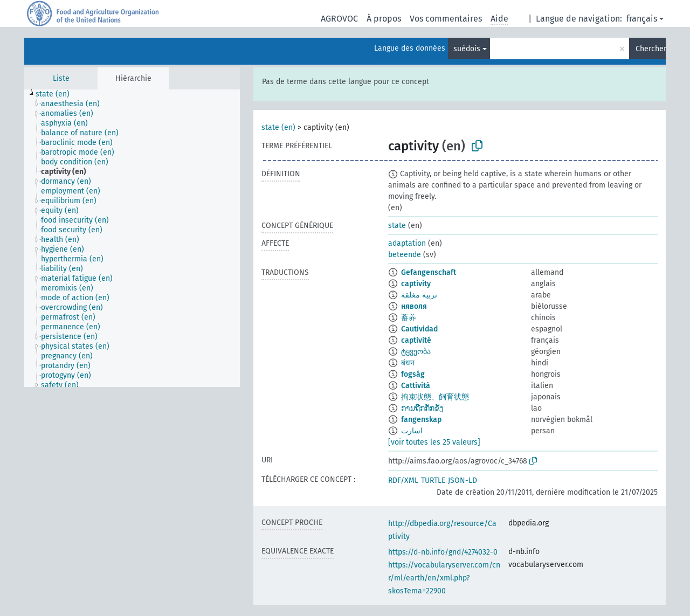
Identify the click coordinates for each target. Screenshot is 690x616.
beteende (405, 255)
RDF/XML (403, 480)
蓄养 (409, 318)
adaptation (407, 243)
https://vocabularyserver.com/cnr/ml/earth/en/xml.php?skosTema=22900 (444, 578)
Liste (61, 78)
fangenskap (421, 420)
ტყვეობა (416, 352)
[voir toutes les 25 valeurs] (434, 442)
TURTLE (433, 480)
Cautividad (419, 329)
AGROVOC (339, 19)
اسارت (412, 431)
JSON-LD (463, 480)
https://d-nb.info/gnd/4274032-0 (443, 552)
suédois (467, 49)
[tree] (132, 238)
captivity (416, 284)
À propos (384, 19)
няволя (414, 306)
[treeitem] (57, 94)
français (642, 19)
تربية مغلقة (419, 295)
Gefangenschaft (429, 272)
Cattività (416, 386)
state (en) (278, 127)
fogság (413, 374)
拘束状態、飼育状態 (435, 397)
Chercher (651, 49)
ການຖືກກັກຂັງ (422, 408)
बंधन (408, 363)
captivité (416, 340)
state (397, 226)
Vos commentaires (446, 19)
